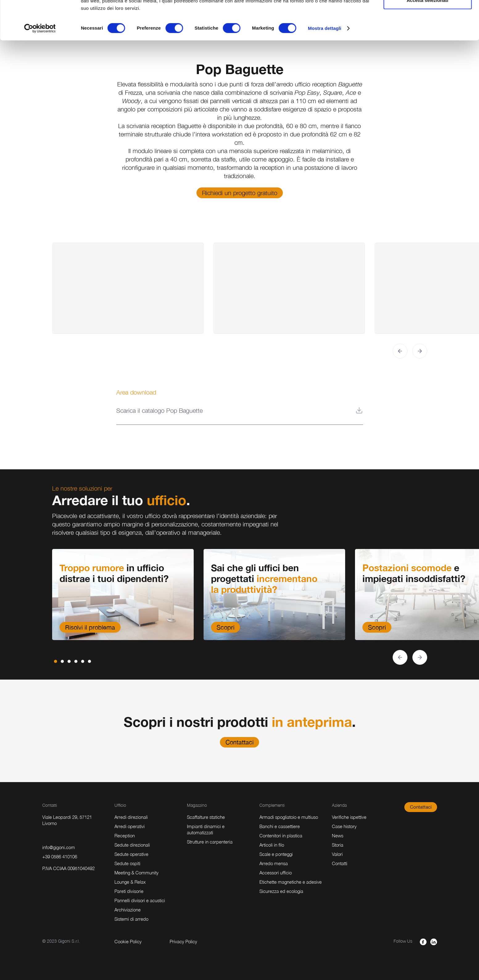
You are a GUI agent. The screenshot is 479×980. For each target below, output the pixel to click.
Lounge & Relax (130, 882)
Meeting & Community (136, 873)
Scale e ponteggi (276, 854)
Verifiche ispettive (349, 817)
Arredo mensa (274, 863)
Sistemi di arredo (131, 919)
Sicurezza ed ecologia (281, 891)
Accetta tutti (428, 16)
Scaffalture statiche (206, 817)
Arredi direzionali (131, 817)
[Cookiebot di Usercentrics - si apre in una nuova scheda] (40, 65)
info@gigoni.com (59, 847)
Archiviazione (128, 910)
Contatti (340, 863)
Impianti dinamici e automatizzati (206, 829)
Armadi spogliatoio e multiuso (289, 817)
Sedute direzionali (132, 845)
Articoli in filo (272, 845)
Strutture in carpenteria (210, 842)
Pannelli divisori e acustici (140, 900)
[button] (400, 351)
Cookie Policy (128, 941)
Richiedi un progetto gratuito (240, 193)
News (338, 836)
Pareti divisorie (129, 891)
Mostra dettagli (324, 65)
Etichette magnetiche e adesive (291, 882)
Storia (338, 845)
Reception (125, 836)
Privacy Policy (183, 941)
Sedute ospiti (127, 863)
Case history (344, 826)
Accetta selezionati (427, 37)
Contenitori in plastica (281, 836)
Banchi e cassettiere (280, 826)
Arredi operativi (130, 826)
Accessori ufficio (276, 873)
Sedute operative (131, 854)
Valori (337, 854)
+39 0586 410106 (60, 856)
